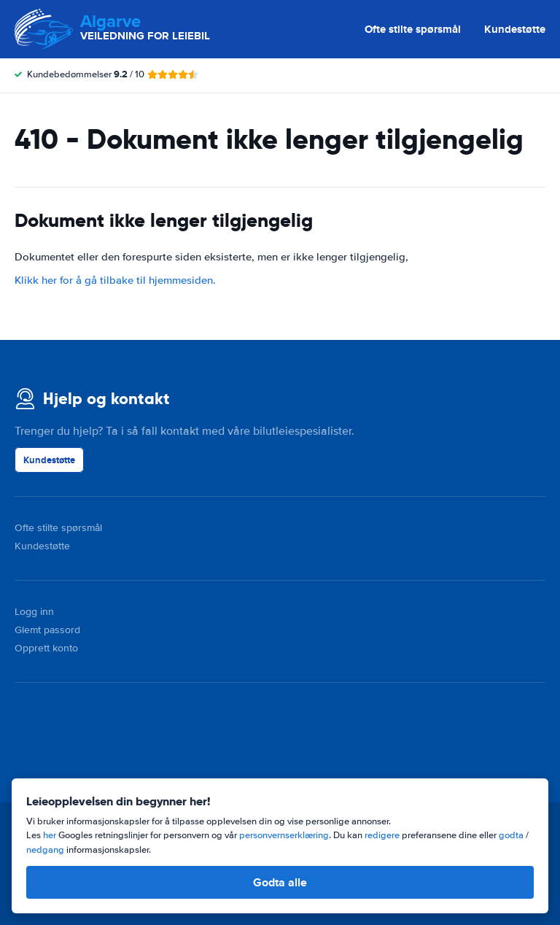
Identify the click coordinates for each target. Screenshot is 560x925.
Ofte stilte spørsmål (413, 29)
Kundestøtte (515, 29)
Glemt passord (47, 630)
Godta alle (280, 882)
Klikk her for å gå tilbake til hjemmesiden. (115, 280)
